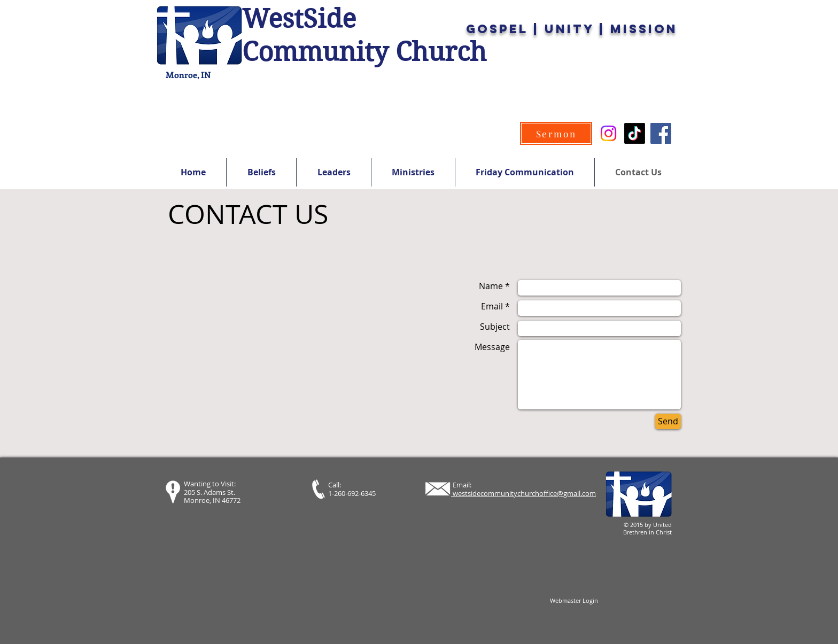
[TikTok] (635, 133)
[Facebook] (661, 133)
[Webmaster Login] (574, 601)
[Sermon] (556, 133)
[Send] (668, 421)
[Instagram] (608, 133)
